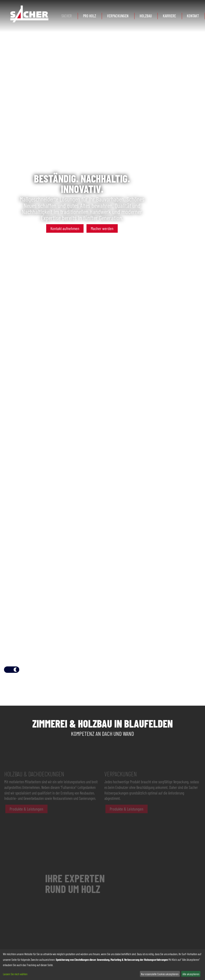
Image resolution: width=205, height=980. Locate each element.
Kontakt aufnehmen (65, 228)
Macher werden (102, 228)
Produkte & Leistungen (26, 815)
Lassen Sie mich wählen (15, 974)
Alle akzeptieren (191, 974)
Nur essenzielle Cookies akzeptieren (160, 974)
